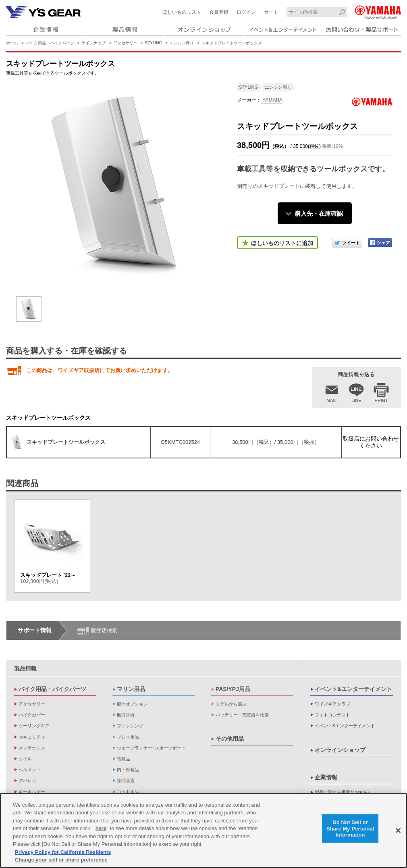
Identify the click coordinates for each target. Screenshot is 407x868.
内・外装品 (128, 770)
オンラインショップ (340, 750)
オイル (25, 759)
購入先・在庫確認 (319, 213)
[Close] (398, 831)
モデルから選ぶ (231, 704)
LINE (356, 400)
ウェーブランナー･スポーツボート (151, 748)
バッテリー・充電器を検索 (242, 715)
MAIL (332, 400)
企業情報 (326, 777)
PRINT (381, 400)
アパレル (27, 781)
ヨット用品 (128, 792)
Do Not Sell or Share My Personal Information (350, 828)
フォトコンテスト (332, 715)
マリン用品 (131, 689)
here (101, 828)
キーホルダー (32, 792)
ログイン (246, 12)
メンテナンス (32, 748)
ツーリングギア (34, 726)
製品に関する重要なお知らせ (344, 792)
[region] (203, 831)
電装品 (124, 759)
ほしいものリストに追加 (282, 243)
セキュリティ (32, 737)
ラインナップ (93, 43)
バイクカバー (32, 715)
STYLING (154, 43)
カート (271, 12)
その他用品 (230, 739)
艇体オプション (132, 704)
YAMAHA (272, 100)
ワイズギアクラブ (332, 704)
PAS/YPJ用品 (233, 689)
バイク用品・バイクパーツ (50, 43)
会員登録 (219, 12)
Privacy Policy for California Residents (63, 852)
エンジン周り (182, 43)
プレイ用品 (128, 737)
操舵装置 (126, 781)
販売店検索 (104, 630)
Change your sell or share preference (61, 860)
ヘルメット (30, 770)
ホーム (12, 43)
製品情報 (25, 668)
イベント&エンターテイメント (353, 689)
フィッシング (130, 726)
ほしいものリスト (182, 12)
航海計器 (126, 715)
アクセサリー (125, 43)
